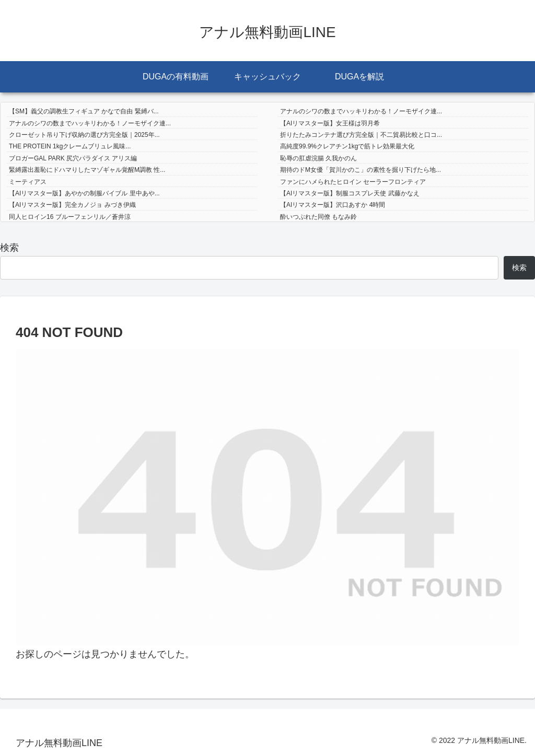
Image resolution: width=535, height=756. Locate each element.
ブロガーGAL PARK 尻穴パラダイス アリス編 (73, 158)
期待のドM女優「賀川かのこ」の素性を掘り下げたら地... (360, 170)
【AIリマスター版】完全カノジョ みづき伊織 (72, 205)
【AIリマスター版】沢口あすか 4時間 (333, 205)
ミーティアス (28, 182)
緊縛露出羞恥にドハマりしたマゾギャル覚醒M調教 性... (87, 170)
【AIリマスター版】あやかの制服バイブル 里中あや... (84, 193)
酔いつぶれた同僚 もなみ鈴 (318, 217)
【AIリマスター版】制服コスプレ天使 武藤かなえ (350, 193)
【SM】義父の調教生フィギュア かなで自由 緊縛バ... (84, 111)
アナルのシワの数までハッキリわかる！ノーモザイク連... (361, 111)
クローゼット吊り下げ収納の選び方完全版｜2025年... (84, 135)
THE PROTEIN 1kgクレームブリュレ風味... (70, 146)
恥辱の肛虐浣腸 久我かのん (318, 158)
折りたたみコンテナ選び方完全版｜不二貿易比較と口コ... (361, 135)
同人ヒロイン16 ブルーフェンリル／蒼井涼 (70, 217)
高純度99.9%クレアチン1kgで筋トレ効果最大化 (347, 146)
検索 (9, 248)
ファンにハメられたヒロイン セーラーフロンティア (353, 182)
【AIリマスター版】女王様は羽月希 (330, 123)
